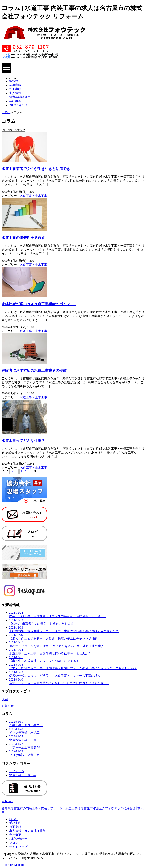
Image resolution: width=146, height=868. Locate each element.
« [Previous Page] (12, 471)
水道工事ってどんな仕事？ (23, 441)
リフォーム (17, 771)
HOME (14, 81)
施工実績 (15, 89)
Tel (12, 865)
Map (17, 865)
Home (5, 865)
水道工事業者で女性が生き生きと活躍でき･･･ (39, 169)
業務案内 (15, 85)
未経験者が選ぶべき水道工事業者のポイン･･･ (39, 304)
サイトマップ (18, 847)
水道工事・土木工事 (33, 196)
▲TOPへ (7, 801)
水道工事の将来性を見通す (23, 238)
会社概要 (15, 101)
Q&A (5, 699)
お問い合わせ (18, 105)
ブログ (14, 843)
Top (23, 865)
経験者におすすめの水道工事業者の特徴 (34, 370)
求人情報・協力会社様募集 (27, 831)
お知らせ (8, 706)
